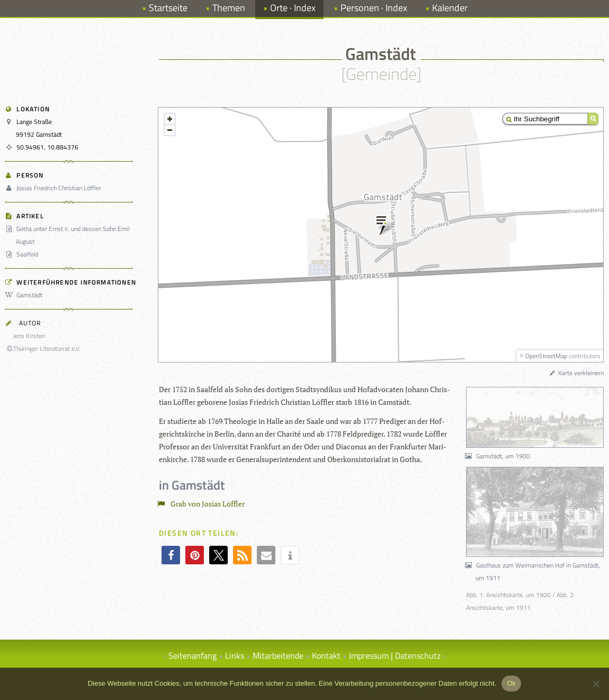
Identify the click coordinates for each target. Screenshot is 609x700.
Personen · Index (374, 8)
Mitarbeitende (278, 655)
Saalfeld (23, 254)
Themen (229, 8)
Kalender (450, 8)
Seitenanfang (192, 655)
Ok (511, 683)
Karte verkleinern (576, 373)
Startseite (168, 8)
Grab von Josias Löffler (203, 504)
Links (235, 655)
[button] (171, 555)
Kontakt (326, 655)
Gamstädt (25, 295)
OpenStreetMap (546, 356)
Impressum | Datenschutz (395, 655)
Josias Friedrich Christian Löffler (55, 188)
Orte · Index (293, 8)
